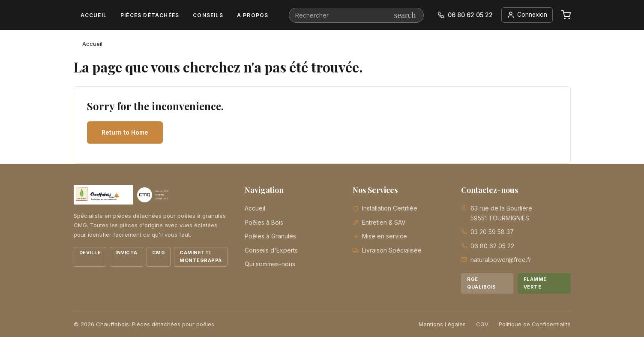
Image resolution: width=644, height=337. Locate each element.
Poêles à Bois (264, 222)
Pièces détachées (150, 15)
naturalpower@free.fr (501, 260)
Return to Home (125, 132)
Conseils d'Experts (271, 250)
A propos (253, 15)
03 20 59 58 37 (492, 232)
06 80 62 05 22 (492, 246)
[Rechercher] (356, 15)
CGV (482, 324)
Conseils (208, 15)
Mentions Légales (442, 324)
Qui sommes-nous (270, 264)
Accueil (94, 15)
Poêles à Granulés (270, 236)
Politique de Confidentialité (535, 324)
